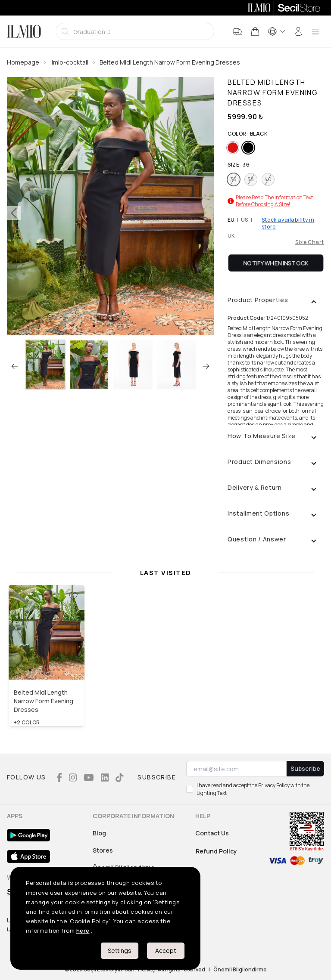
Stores (103, 850)
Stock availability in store (288, 223)
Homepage (23, 62)
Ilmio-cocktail (69, 62)
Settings (120, 951)
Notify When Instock (276, 263)
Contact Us (212, 833)
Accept (166, 951)
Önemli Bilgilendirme (240, 970)
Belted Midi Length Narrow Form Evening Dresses (170, 62)
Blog (99, 833)
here (83, 931)
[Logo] (24, 31)
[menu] (315, 31)
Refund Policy (216, 851)
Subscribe (305, 768)
